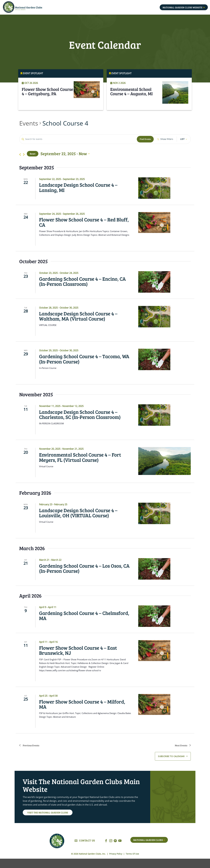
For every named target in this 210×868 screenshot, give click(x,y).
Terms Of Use (132, 863)
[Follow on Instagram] (111, 850)
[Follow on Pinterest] (115, 850)
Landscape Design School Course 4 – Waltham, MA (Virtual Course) (78, 325)
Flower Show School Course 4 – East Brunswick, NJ (78, 660)
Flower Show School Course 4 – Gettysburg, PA (47, 96)
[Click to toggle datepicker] (65, 163)
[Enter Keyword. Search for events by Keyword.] (78, 139)
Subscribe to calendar (171, 765)
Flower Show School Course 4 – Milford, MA (82, 713)
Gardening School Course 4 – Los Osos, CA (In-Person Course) (84, 577)
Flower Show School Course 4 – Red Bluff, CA (84, 231)
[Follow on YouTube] (120, 850)
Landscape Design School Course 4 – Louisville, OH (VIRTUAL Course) (78, 522)
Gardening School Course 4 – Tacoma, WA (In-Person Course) (84, 368)
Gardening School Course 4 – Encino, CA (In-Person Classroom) (82, 290)
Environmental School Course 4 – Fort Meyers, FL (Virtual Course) (80, 466)
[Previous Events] (20, 164)
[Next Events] (24, 164)
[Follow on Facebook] (106, 850)
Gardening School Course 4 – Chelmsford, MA (84, 625)
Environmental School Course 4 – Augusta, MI (131, 96)
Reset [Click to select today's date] (33, 163)
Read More (30, 107)
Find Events (146, 139)
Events (29, 123)
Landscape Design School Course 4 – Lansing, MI (78, 197)
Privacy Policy (116, 863)
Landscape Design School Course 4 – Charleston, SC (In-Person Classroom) (80, 424)
